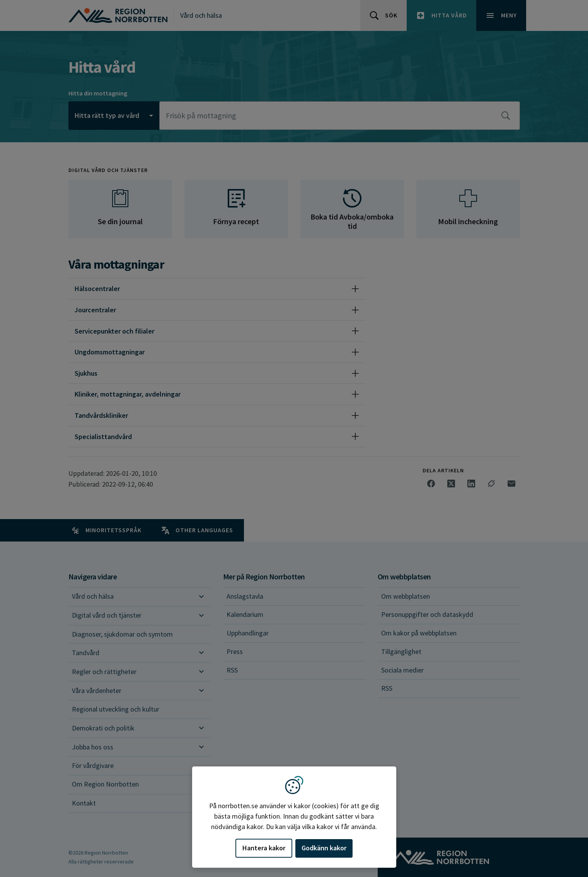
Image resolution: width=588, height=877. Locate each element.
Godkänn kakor (324, 848)
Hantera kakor (264, 848)
